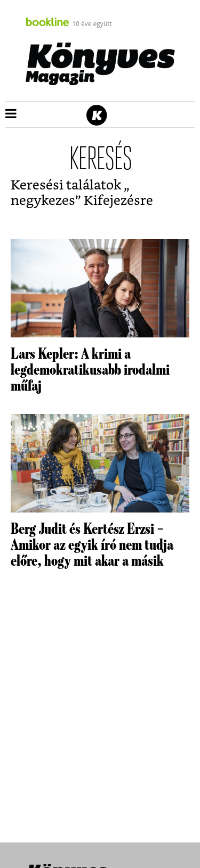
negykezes (43, 201)
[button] (11, 114)
